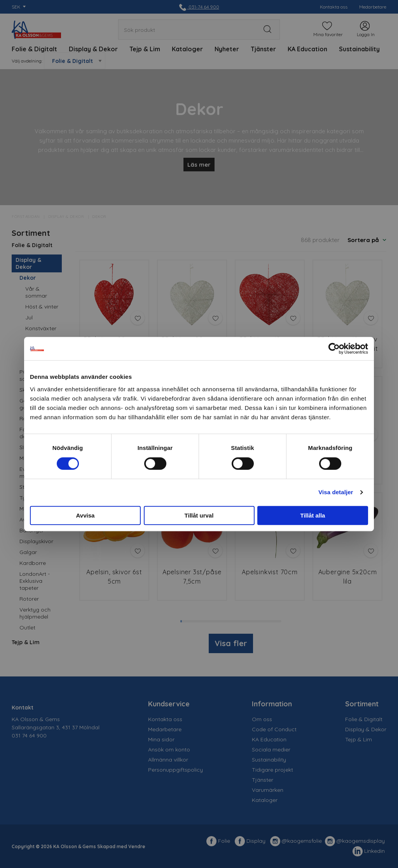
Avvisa (86, 515)
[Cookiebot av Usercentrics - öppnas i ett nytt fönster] (334, 349)
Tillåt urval (199, 515)
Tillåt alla (313, 515)
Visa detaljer (336, 492)
